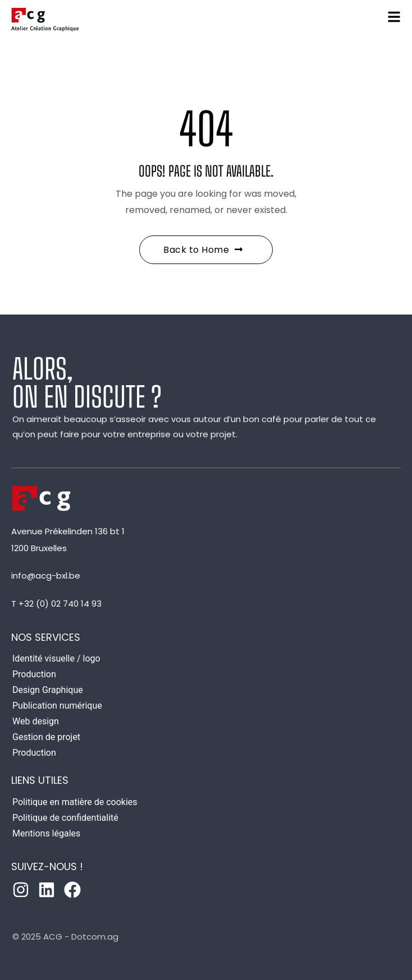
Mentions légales (46, 833)
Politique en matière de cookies (75, 802)
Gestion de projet (46, 737)
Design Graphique (48, 690)
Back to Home (203, 250)
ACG (53, 937)
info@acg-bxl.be (46, 575)
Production (34, 674)
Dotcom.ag (95, 937)
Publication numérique (57, 706)
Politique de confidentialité (65, 818)
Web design (36, 721)
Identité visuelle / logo (56, 658)
